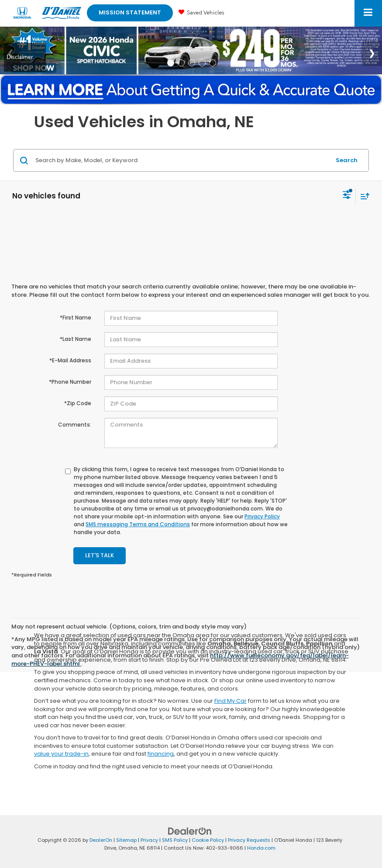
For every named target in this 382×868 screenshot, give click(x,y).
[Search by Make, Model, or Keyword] (182, 160)
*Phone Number (70, 382)
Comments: (75, 425)
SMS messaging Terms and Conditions (138, 524)
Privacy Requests (249, 840)
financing (161, 754)
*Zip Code (78, 403)
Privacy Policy (262, 516)
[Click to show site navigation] (368, 13)
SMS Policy (175, 840)
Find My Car (231, 701)
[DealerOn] (190, 831)
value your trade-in (61, 754)
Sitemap (126, 840)
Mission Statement (130, 12)
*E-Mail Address (70, 360)
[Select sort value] (363, 196)
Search (347, 160)
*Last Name (76, 339)
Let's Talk (100, 555)
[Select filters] (347, 196)
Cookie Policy (208, 840)
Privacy (149, 840)
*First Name (76, 318)
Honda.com (261, 848)
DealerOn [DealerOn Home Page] (101, 840)
